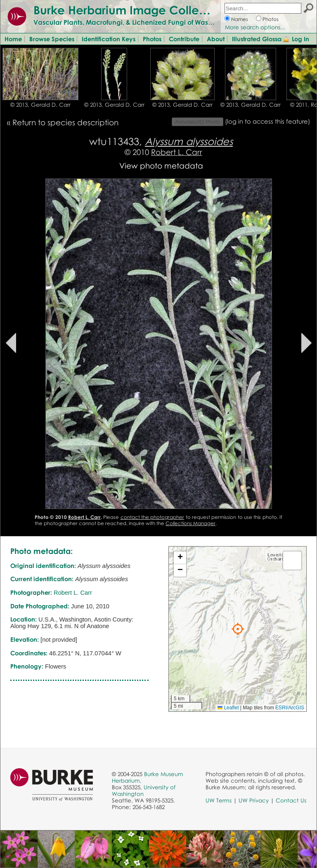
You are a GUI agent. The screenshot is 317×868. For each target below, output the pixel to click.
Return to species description (65, 122)
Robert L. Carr (177, 152)
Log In (300, 39)
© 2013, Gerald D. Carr (40, 105)
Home (13, 39)
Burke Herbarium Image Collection (130, 10)
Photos (271, 19)
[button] (238, 629)
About (216, 39)
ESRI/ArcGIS (290, 708)
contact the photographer (153, 517)
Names (240, 19)
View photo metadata (161, 165)
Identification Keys (109, 39)
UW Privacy (254, 800)
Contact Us (291, 800)
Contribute (184, 39)
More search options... (255, 27)
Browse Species (52, 39)
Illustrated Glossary (260, 39)
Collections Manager (190, 523)
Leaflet (228, 708)
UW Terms (219, 800)
